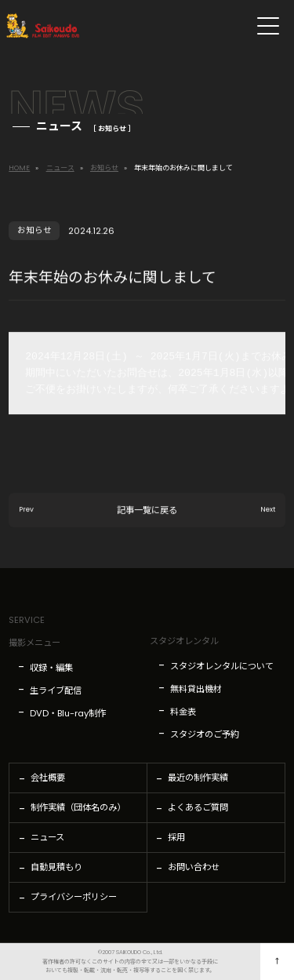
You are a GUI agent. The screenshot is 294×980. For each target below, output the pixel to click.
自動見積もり (56, 867)
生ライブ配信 (56, 690)
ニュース (60, 168)
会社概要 (48, 778)
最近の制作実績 (198, 778)
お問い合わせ (194, 867)
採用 (176, 837)
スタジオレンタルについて (222, 666)
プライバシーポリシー (74, 897)
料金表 (183, 712)
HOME (19, 168)
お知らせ (104, 168)
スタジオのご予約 (205, 734)
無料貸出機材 (196, 689)
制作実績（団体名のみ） (78, 807)
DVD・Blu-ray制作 (68, 713)
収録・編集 (51, 668)
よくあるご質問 (198, 807)
